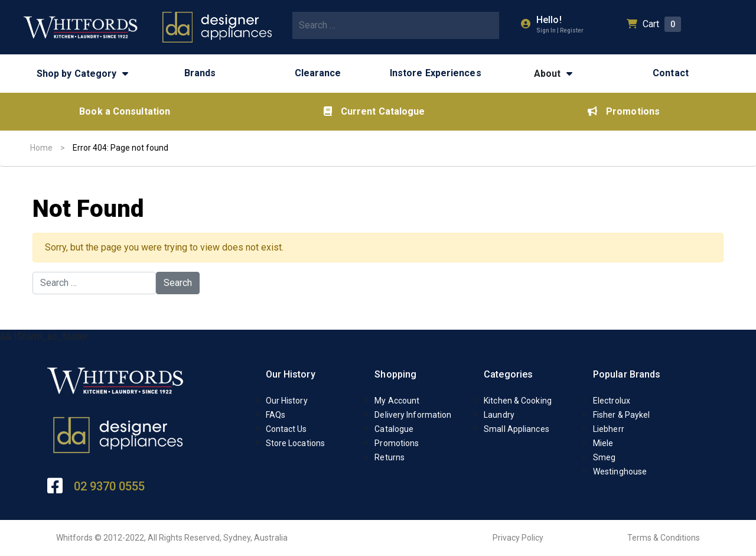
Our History (291, 374)
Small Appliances (517, 429)
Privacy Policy (518, 538)
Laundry (499, 415)
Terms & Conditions (664, 538)
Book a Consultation (125, 111)
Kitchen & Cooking (518, 401)
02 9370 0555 (109, 486)
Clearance (318, 73)
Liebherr (609, 429)
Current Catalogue (374, 111)
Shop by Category (77, 74)
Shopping (395, 374)
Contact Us (286, 429)
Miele (603, 443)
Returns (390, 457)
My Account (397, 401)
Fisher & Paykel (622, 415)
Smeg (604, 457)
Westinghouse (620, 472)
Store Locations (296, 443)
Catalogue (394, 429)
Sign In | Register (560, 30)
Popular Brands (627, 374)
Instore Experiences (436, 73)
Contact (671, 73)
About (548, 74)
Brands (200, 73)
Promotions (624, 111)
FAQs (276, 415)
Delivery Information (413, 415)
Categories (508, 374)
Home (41, 148)
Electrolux (612, 401)
